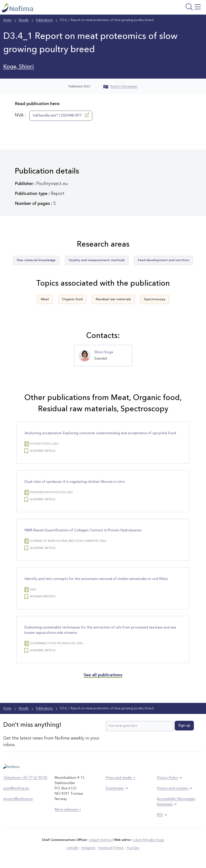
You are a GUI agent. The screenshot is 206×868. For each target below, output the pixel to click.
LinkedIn (73, 848)
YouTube (133, 848)
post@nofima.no (16, 789)
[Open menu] (169, 8)
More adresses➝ (68, 810)
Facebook (105, 848)
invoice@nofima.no (18, 799)
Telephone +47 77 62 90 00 (25, 778)
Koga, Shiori (19, 67)
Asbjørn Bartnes (100, 840)
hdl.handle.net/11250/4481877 (61, 115)
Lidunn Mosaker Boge (149, 840)
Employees (115, 789)
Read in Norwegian (120, 87)
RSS (160, 815)
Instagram (88, 848)
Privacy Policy (167, 778)
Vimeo (119, 848)
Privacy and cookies (173, 789)
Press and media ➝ (121, 778)
